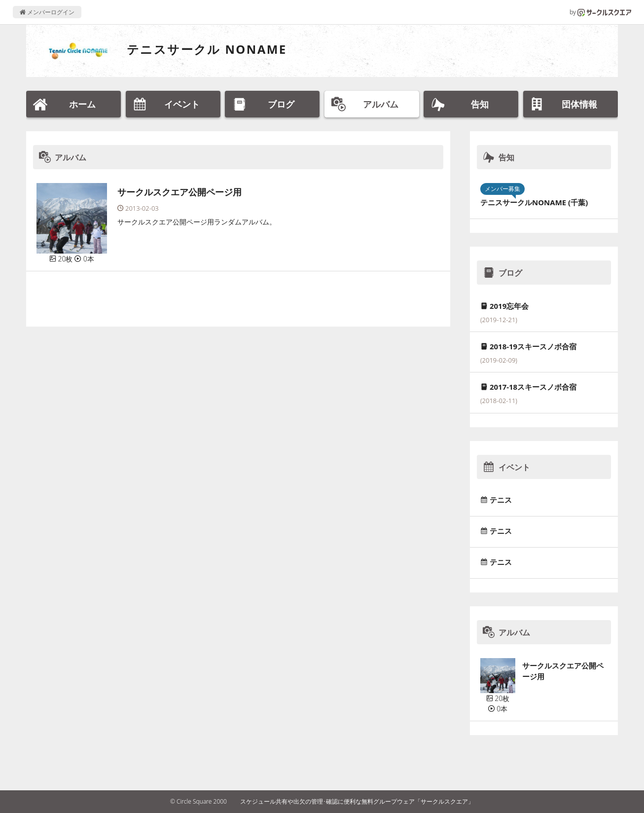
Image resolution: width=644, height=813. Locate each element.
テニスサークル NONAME (207, 49)
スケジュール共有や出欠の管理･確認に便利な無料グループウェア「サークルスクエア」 (357, 801)
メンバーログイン (47, 12)
